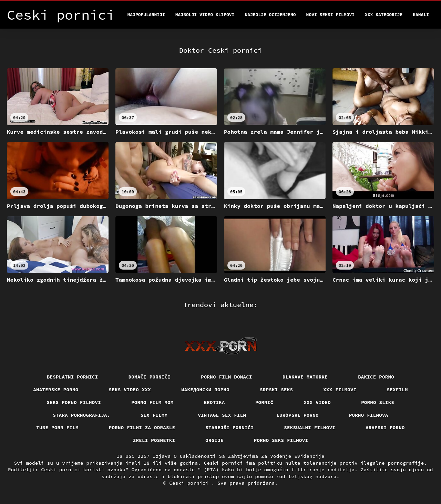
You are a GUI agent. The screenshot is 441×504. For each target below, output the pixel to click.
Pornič (264, 402)
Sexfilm (397, 390)
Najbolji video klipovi (205, 15)
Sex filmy (154, 415)
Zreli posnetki (154, 440)
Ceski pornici (190, 483)
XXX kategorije (384, 15)
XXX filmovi (340, 390)
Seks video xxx (130, 390)
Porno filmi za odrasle (142, 427)
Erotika (214, 402)
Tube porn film (57, 427)
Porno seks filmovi (281, 440)
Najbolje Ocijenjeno (270, 15)
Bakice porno (376, 377)
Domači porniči (150, 377)
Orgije (214, 440)
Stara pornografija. (81, 415)
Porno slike (378, 402)
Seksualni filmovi (310, 427)
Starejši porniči (229, 427)
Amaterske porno (56, 390)
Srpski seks (276, 390)
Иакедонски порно (205, 390)
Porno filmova (369, 415)
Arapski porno (385, 427)
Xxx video (317, 402)
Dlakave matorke (305, 377)
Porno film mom (152, 402)
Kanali (421, 15)
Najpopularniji (146, 15)
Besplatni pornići (73, 377)
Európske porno (298, 415)
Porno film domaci (227, 377)
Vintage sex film (222, 415)
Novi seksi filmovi (330, 15)
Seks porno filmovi (74, 402)
